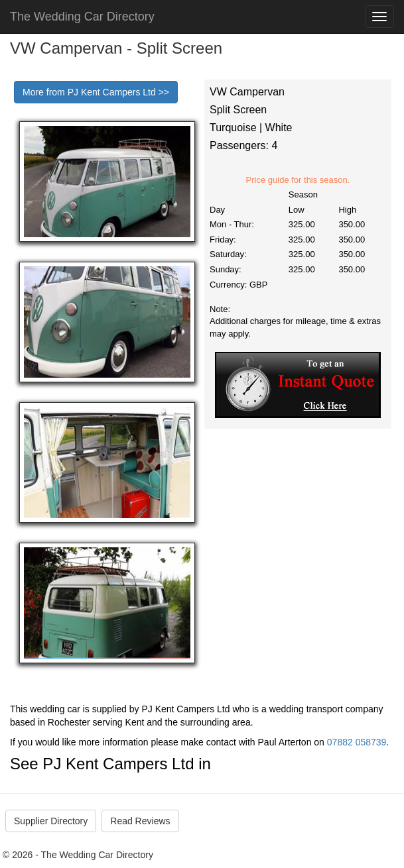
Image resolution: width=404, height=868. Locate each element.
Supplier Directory (51, 821)
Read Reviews (140, 821)
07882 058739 (357, 742)
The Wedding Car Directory (82, 17)
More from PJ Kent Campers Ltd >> (96, 92)
